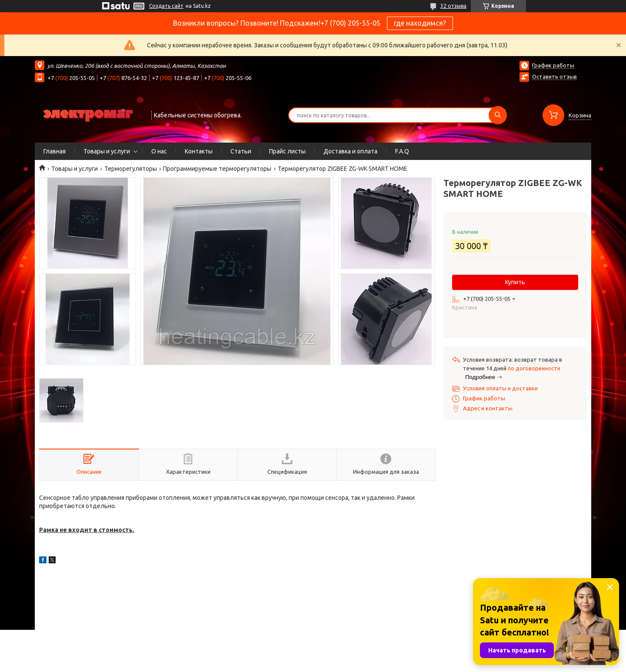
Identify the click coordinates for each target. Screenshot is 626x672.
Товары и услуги (107, 151)
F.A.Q (402, 151)
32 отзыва (453, 6)
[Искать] (498, 115)
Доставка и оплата (350, 151)
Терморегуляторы (131, 169)
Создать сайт (166, 6)
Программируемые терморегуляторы (217, 169)
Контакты (199, 151)
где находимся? (420, 23)
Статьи (241, 151)
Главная (55, 151)
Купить (515, 282)
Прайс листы (287, 151)
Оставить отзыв (554, 77)
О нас (159, 151)
